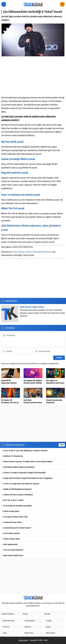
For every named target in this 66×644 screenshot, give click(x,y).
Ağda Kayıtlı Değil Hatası (13, 555)
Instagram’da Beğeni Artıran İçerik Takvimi (33, 382)
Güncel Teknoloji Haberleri (39, 252)
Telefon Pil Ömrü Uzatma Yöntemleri (17, 495)
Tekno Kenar (19, 252)
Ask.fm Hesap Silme (11, 511)
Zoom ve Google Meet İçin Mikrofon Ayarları (21, 484)
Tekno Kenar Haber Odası (32, 307)
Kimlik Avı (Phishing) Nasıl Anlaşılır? (17, 489)
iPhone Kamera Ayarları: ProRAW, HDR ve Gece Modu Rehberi (27, 462)
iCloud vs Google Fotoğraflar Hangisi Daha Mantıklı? (24, 473)
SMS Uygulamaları (10, 544)
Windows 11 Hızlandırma (12, 456)
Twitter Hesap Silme (11, 539)
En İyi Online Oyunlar (11, 533)
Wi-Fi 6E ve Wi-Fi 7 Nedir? (13, 500)
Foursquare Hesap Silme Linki (15, 517)
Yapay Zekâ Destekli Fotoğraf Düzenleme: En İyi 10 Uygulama (27, 478)
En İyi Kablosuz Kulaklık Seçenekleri (17, 506)
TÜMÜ (62, 445)
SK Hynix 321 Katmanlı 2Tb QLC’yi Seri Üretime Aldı (10, 403)
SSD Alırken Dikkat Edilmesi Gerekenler (18, 467)
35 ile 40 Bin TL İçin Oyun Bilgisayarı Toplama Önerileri (25, 451)
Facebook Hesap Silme (12, 522)
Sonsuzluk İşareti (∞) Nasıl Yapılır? (16, 528)
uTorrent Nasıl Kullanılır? (13, 550)
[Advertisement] (33, 76)
